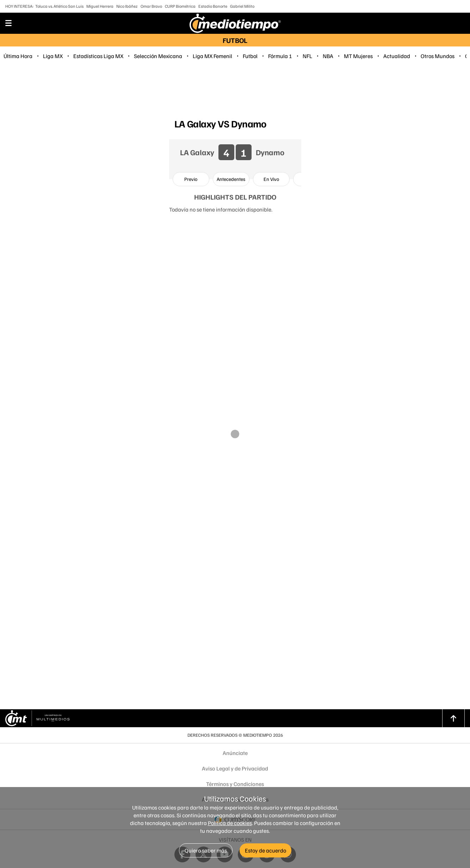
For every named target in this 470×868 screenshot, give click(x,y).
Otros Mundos (438, 56)
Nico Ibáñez (127, 6)
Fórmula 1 (280, 56)
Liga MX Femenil (212, 56)
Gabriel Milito (242, 6)
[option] (191, 179)
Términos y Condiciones (235, 784)
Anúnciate (235, 753)
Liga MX (53, 56)
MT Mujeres (358, 56)
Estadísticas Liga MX (98, 56)
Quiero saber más (206, 850)
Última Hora (18, 56)
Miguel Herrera (100, 6)
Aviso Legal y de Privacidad (235, 768)
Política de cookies (230, 823)
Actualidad (397, 56)
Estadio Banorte (213, 6)
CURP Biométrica (180, 6)
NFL (307, 56)
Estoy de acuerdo (265, 850)
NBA (328, 56)
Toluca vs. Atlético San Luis (59, 6)
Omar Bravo (151, 6)
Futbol (250, 56)
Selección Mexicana (158, 56)
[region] (235, 90)
